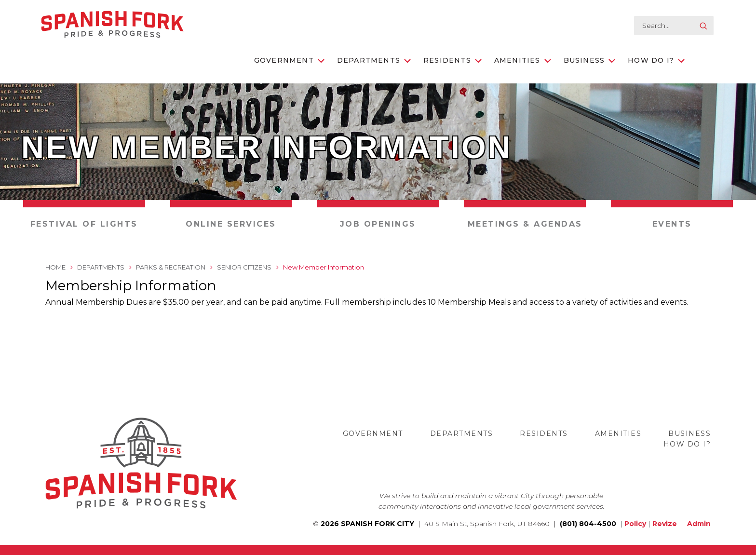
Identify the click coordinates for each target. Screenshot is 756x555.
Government (289, 60)
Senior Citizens (244, 267)
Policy (635, 524)
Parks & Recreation (171, 267)
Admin (699, 524)
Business (590, 60)
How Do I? (656, 60)
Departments (374, 60)
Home (55, 267)
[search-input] (674, 26)
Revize (665, 524)
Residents (452, 60)
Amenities (523, 60)
